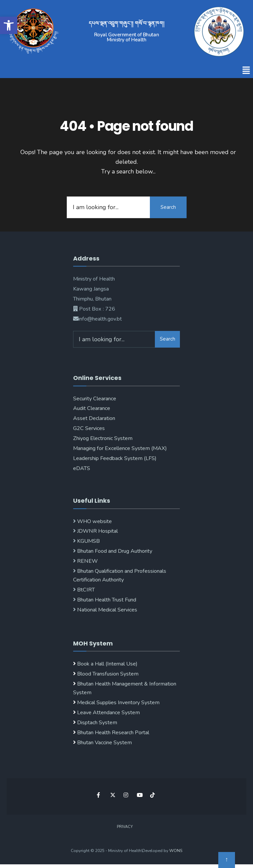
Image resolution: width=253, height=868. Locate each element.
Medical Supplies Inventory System (118, 703)
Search (168, 207)
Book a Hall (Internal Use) (107, 664)
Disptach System (97, 723)
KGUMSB (88, 541)
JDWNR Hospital (97, 531)
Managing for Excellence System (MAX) (120, 448)
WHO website (94, 521)
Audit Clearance (92, 408)
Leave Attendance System (108, 713)
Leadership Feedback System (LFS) (115, 458)
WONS (176, 851)
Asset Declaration (94, 418)
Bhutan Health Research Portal (113, 733)
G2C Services (89, 428)
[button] (246, 71)
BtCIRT (85, 590)
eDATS (82, 468)
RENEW (87, 561)
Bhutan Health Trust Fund (106, 600)
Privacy (125, 827)
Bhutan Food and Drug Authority (114, 551)
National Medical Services (106, 610)
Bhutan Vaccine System (104, 743)
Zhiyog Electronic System (103, 438)
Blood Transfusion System (107, 674)
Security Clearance (95, 399)
